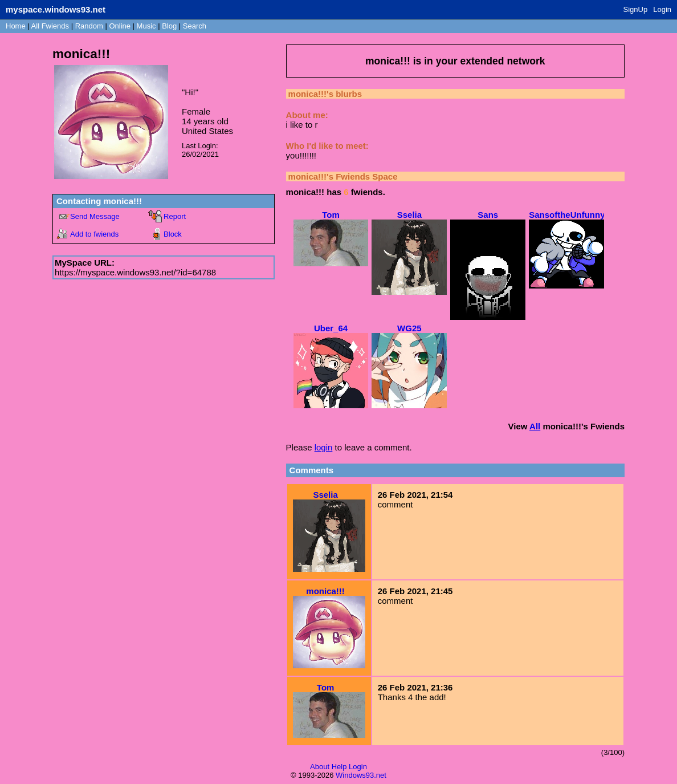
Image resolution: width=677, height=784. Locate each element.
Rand (89, 26)
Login (662, 9)
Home (16, 26)
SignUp (636, 9)
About (320, 767)
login (324, 447)
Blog (169, 26)
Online (120, 26)
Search (195, 26)
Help (339, 767)
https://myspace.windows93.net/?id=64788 (135, 272)
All (50, 26)
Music (146, 26)
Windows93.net (361, 775)
